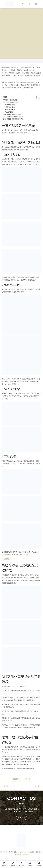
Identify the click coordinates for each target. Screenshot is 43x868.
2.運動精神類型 (10, 107)
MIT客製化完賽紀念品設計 (11, 102)
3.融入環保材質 (10, 110)
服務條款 (39, 852)
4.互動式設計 (9, 112)
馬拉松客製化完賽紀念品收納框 (13, 114)
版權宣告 (26, 854)
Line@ (27, 779)
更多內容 (21, 818)
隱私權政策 (18, 854)
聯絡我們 (16, 779)
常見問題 (32, 852)
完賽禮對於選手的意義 (10, 100)
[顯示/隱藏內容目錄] (37, 97)
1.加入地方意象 (10, 105)
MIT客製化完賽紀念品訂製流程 (13, 117)
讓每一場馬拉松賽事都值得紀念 (13, 119)
